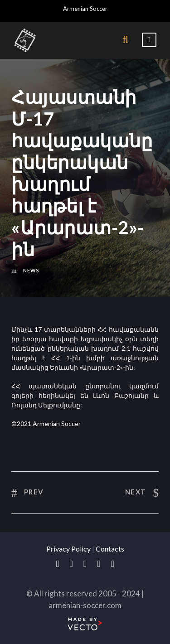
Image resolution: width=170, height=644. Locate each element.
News (31, 270)
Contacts (110, 549)
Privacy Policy (68, 549)
